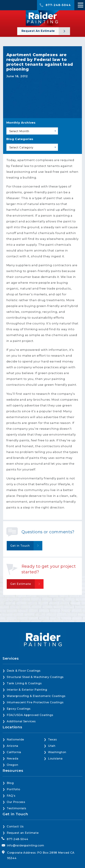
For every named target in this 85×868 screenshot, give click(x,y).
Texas (52, 740)
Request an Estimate (39, 31)
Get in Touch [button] (20, 546)
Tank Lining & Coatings (24, 683)
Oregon (12, 765)
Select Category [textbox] (21, 147)
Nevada (12, 759)
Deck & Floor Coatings (24, 671)
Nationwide (15, 740)
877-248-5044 (58, 5)
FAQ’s (11, 796)
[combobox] (32, 131)
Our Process (16, 802)
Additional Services (21, 721)
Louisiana (55, 759)
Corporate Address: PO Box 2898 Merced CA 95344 (41, 855)
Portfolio (13, 789)
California (14, 752)
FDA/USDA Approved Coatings (30, 715)
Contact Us (15, 826)
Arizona (12, 746)
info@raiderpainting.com (26, 845)
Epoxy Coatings (19, 709)
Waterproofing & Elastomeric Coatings (36, 696)
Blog (10, 783)
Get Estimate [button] (21, 584)
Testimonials (16, 808)
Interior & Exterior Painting (27, 690)
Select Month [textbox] (19, 131)
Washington (57, 752)
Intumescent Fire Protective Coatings (35, 702)
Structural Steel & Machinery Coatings (35, 677)
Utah (52, 746)
